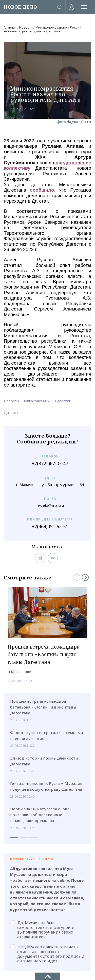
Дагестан (63, 401)
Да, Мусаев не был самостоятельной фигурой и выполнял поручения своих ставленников (42, 930)
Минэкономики (37, 401)
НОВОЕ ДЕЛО (20, 7)
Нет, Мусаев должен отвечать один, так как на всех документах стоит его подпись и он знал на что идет (47, 954)
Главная (10, 27)
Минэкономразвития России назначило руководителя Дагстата (43, 29)
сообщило (42, 190)
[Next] (85, 577)
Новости (26, 27)
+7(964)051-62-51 (50, 526)
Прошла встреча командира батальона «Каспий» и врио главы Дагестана (43, 707)
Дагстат (11, 413)
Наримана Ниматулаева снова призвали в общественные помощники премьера (40, 815)
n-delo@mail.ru (50, 505)
